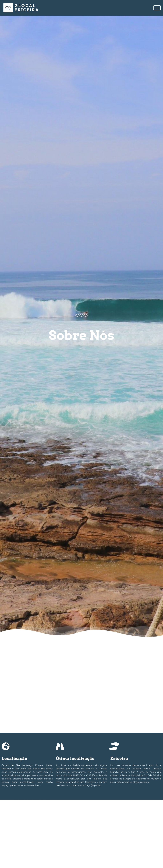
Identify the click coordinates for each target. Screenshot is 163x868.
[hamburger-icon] (157, 8)
